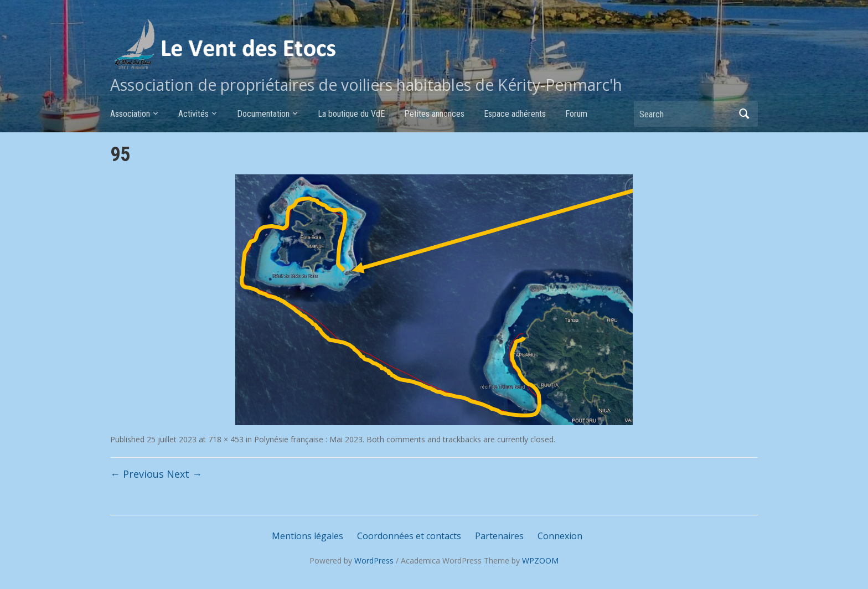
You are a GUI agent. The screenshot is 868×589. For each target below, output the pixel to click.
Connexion (560, 536)
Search (744, 114)
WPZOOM (540, 560)
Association (130, 114)
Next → (184, 474)
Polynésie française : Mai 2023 (308, 439)
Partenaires (499, 536)
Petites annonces (434, 114)
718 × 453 (226, 439)
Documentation (263, 114)
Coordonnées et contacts (409, 536)
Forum (576, 114)
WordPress (374, 560)
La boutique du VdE (351, 114)
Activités (193, 114)
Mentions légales (308, 536)
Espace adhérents (515, 114)
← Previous (137, 474)
